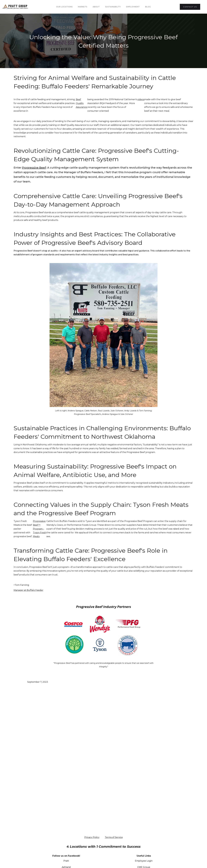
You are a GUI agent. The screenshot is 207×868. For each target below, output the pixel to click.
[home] (21, 7)
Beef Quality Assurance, (82, 103)
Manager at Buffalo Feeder (28, 590)
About (96, 7)
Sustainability (113, 7)
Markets (83, 7)
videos (141, 99)
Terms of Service (114, 837)
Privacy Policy (92, 837)
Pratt (66, 861)
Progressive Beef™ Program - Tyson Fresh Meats (40, 529)
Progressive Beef (34, 168)
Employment (133, 7)
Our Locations (64, 7)
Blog (148, 7)
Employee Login (144, 861)
